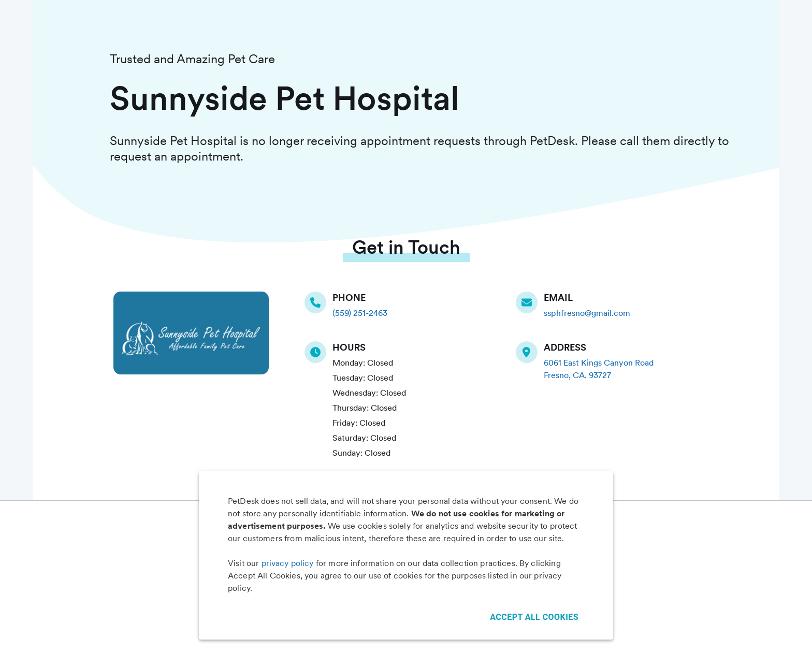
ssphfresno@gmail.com (587, 313)
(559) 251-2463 (360, 313)
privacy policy (288, 563)
